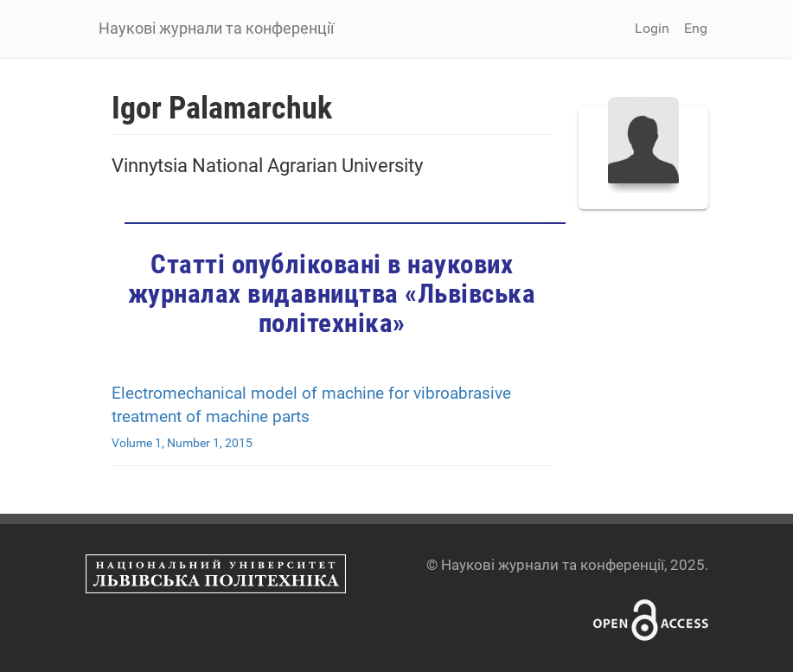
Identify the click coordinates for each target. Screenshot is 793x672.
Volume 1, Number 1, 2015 (182, 443)
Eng (696, 28)
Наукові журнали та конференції (216, 28)
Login (652, 28)
